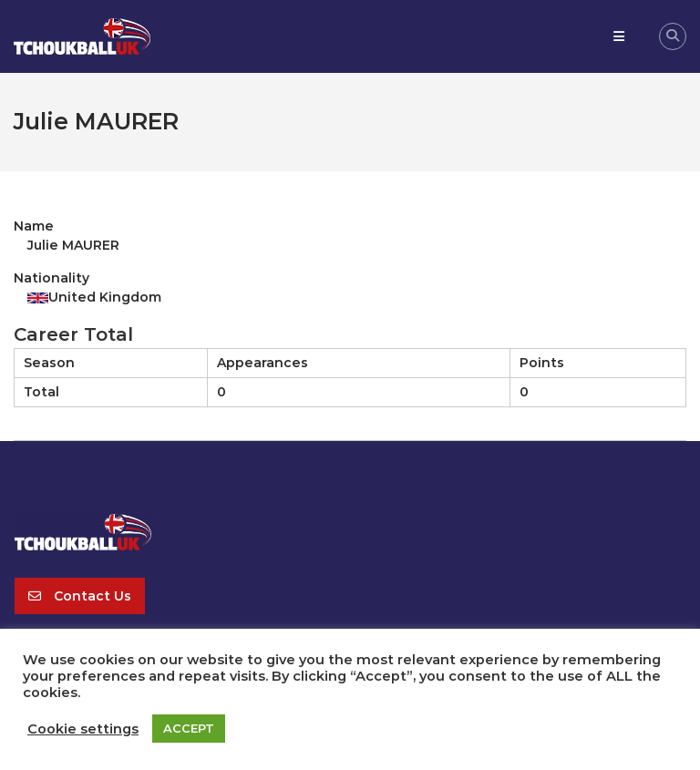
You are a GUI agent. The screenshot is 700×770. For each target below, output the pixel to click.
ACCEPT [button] (189, 728)
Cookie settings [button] (83, 729)
